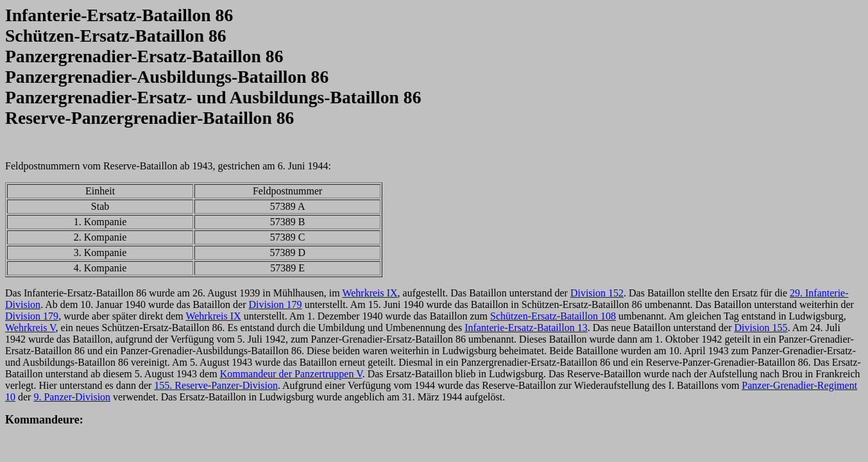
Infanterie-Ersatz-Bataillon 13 (526, 328)
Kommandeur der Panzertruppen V (291, 374)
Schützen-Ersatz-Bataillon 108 (553, 316)
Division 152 (597, 293)
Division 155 (761, 328)
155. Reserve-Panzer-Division (216, 385)
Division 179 (276, 304)
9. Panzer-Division (72, 397)
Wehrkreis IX (370, 293)
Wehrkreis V (30, 328)
